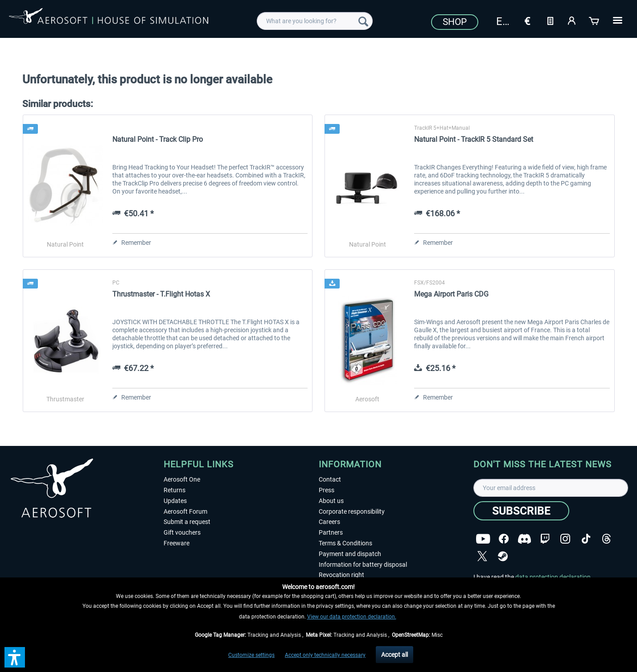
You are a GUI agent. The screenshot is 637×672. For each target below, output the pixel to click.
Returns (175, 490)
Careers (329, 522)
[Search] (363, 21)
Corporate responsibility (352, 511)
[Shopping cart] (595, 20)
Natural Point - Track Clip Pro (158, 139)
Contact (330, 479)
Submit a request (187, 522)
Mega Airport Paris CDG (451, 294)
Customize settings (251, 655)
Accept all (395, 655)
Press (327, 490)
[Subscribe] (521, 511)
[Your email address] (551, 488)
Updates (175, 501)
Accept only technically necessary (325, 655)
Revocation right (341, 575)
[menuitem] (315, 21)
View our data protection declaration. (352, 617)
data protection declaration (553, 577)
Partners (331, 532)
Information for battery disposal (363, 565)
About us (331, 501)
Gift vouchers (182, 532)
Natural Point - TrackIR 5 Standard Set (474, 139)
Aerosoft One (182, 479)
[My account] (572, 20)
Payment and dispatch (350, 554)
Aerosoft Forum (185, 511)
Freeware (177, 543)
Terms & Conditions (345, 543)
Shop (455, 22)
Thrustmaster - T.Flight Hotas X (161, 294)
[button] (15, 657)
